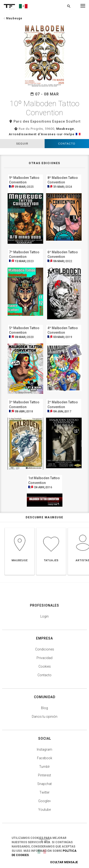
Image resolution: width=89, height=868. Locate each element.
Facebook (45, 758)
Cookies (45, 666)
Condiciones (45, 649)
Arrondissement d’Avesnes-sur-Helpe (42, 134)
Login (44, 616)
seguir (22, 144)
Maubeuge (65, 129)
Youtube (44, 810)
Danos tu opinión (45, 717)
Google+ (45, 801)
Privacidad (44, 658)
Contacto (67, 144)
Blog (44, 708)
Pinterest (44, 775)
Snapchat (44, 784)
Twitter (44, 792)
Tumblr (44, 767)
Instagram (44, 749)
